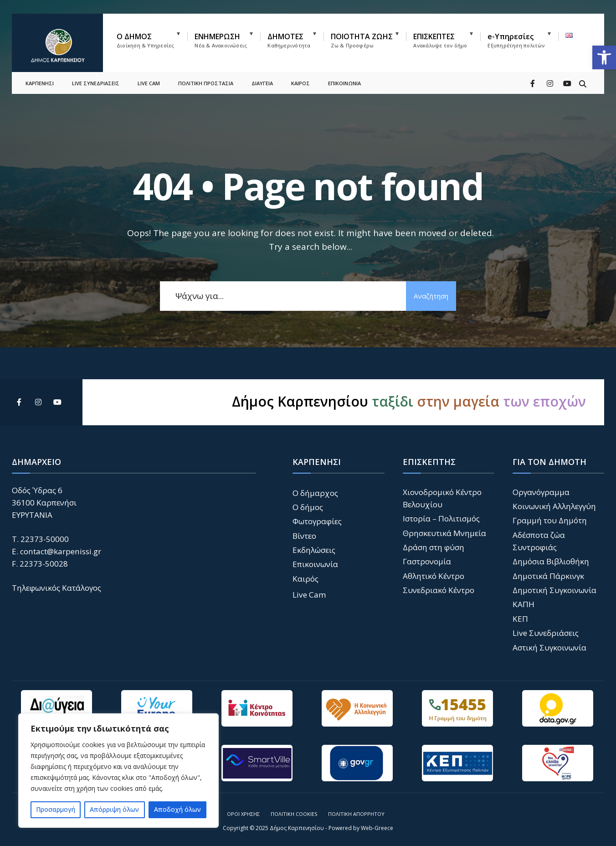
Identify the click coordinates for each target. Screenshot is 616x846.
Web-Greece (377, 828)
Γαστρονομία (427, 561)
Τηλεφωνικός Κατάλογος (56, 588)
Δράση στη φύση (434, 547)
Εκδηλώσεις (314, 550)
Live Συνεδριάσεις (546, 633)
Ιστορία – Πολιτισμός (441, 518)
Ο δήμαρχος (315, 493)
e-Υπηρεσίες (516, 40)
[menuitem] (152, 39)
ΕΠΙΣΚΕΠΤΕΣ (440, 40)
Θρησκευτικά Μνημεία (444, 533)
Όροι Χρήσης (243, 814)
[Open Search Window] (582, 80)
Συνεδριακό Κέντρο (439, 590)
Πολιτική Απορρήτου (356, 814)
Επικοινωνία (315, 564)
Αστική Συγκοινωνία (549, 647)
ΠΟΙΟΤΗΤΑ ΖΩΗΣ (362, 40)
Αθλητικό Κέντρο (434, 576)
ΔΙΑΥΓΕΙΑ (262, 80)
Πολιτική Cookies (294, 814)
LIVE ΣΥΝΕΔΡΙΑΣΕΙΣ (96, 80)
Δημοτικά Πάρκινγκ (548, 576)
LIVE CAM (149, 80)
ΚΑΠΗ (524, 604)
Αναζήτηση (431, 296)
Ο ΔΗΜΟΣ (145, 40)
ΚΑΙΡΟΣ (300, 80)
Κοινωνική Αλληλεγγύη (554, 506)
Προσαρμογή (56, 809)
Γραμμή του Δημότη (550, 520)
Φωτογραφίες (317, 521)
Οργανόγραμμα (541, 492)
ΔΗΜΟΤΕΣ (289, 40)
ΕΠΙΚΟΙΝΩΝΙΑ (344, 80)
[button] (604, 57)
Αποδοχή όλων (177, 809)
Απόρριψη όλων (114, 809)
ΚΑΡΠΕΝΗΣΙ (40, 80)
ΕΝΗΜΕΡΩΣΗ (221, 40)
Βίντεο (304, 536)
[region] (118, 771)
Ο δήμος (308, 507)
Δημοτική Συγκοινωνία (554, 590)
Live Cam (309, 595)
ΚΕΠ (520, 619)
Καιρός (305, 579)
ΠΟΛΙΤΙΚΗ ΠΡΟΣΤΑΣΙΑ (206, 80)
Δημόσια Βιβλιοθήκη (551, 561)
